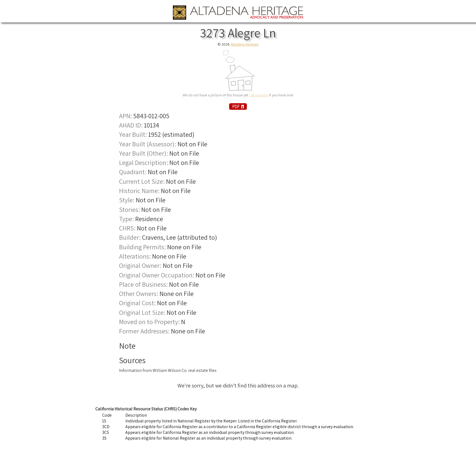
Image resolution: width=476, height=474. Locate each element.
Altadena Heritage (244, 44)
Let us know (259, 95)
